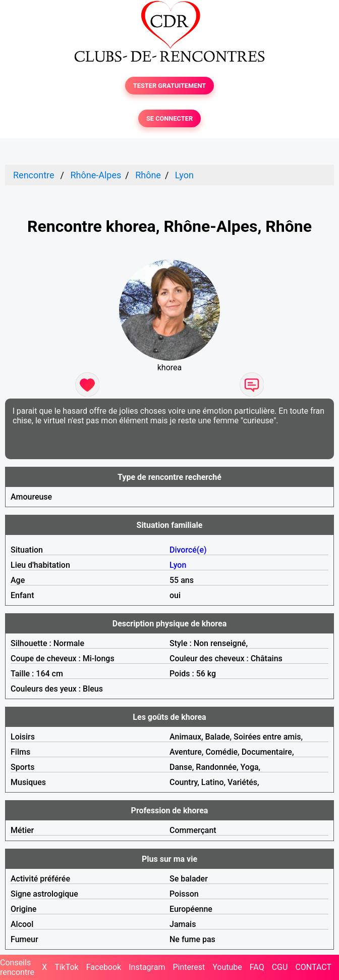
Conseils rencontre (17, 967)
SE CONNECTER (169, 118)
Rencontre (34, 175)
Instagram (147, 967)
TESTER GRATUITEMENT (170, 86)
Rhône (148, 175)
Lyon (184, 175)
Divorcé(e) (188, 550)
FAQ (257, 967)
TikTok (67, 967)
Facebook (104, 967)
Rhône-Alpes (96, 175)
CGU (280, 967)
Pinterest (189, 967)
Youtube (227, 967)
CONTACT (313, 967)
